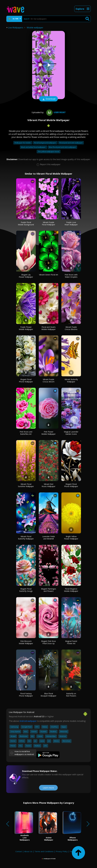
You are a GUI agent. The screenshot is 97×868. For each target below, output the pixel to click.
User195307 (56, 112)
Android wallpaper (28, 721)
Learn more (48, 788)
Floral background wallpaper (45, 143)
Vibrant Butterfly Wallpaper (71, 381)
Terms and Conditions (44, 851)
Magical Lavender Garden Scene (71, 433)
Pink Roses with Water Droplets (71, 276)
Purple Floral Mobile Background (26, 223)
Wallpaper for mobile (23, 143)
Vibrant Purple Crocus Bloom (49, 381)
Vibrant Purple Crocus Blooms (71, 328)
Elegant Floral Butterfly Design (26, 590)
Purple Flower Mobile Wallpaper (26, 328)
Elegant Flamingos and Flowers (49, 590)
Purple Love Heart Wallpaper (71, 223)
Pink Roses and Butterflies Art (26, 433)
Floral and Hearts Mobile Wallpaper (48, 328)
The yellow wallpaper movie (49, 152)
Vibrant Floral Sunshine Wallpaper (26, 485)
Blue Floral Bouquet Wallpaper (48, 695)
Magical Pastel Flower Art (71, 642)
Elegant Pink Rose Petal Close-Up (48, 642)
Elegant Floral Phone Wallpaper (26, 381)
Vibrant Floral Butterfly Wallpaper (26, 538)
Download (48, 99)
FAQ (72, 851)
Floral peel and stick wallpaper (71, 143)
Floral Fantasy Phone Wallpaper (26, 695)
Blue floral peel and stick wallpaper (62, 147)
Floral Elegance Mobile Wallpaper (71, 590)
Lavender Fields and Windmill (49, 538)
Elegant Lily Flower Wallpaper (26, 276)
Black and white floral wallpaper (34, 147)
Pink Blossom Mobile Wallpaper (26, 642)
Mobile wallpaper (35, 28)
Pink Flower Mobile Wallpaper (48, 433)
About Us (28, 851)
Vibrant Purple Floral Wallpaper (48, 223)
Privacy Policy (62, 851)
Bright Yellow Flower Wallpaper (71, 538)
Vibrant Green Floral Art (49, 275)
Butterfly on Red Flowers (71, 695)
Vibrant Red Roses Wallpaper (48, 485)
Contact (19, 851)
